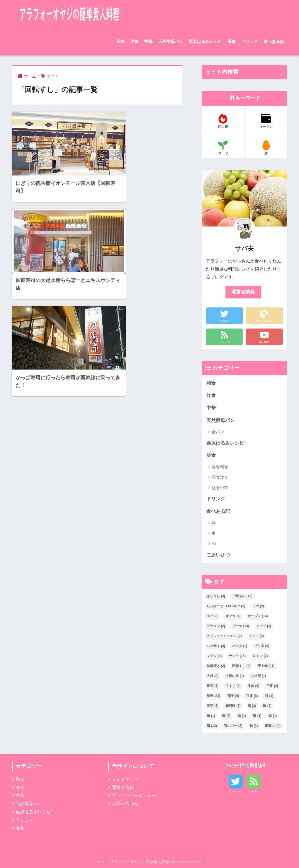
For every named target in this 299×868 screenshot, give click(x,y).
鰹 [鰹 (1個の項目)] (257, 716)
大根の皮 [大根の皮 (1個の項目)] (235, 676)
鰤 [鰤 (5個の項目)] (226, 716)
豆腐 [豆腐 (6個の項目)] (252, 696)
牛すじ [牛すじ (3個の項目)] (233, 686)
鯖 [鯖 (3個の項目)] (252, 706)
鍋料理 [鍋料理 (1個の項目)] (233, 706)
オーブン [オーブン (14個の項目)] (258, 616)
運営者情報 (243, 292)
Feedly (254, 791)
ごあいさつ (218, 555)
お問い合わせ (125, 804)
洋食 (135, 41)
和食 (121, 41)
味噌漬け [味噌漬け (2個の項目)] (216, 666)
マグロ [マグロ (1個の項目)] (214, 656)
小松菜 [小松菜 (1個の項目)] (259, 676)
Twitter (236, 791)
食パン (218, 432)
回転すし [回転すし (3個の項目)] (241, 666)
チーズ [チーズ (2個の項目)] (263, 626)
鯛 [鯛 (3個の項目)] (267, 706)
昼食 (232, 41)
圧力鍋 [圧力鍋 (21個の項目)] (266, 666)
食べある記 (274, 41)
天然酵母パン (171, 41)
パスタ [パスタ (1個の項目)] (240, 646)
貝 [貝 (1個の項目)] (269, 696)
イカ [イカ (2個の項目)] (258, 606)
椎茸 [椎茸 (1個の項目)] (212, 686)
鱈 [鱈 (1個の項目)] (273, 716)
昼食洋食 (220, 478)
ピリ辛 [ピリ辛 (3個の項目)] (262, 646)
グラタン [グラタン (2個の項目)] (216, 626)
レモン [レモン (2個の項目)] (260, 656)
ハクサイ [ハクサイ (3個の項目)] (216, 646)
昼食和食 (220, 467)
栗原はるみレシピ (205, 41)
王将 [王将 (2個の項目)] (272, 686)
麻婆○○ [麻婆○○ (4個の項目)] (273, 726)
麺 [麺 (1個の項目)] (254, 726)
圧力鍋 (223, 121)
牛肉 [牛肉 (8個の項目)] (254, 686)
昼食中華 (220, 488)
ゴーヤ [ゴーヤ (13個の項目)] (241, 626)
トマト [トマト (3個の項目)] (256, 636)
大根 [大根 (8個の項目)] (212, 676)
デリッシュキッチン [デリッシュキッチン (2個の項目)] (224, 636)
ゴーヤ (223, 148)
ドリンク (250, 41)
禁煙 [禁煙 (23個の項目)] (213, 696)
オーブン (266, 121)
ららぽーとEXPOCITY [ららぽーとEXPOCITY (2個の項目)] (226, 606)
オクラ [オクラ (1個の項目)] (233, 616)
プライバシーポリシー (134, 796)
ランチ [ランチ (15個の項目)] (237, 656)
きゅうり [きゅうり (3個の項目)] (216, 596)
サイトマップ (125, 780)
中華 (148, 41)
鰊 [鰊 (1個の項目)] (211, 716)
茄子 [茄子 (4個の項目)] (233, 696)
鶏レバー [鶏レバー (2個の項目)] (233, 726)
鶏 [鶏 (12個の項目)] (212, 726)
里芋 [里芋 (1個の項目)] (212, 706)
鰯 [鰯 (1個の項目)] (242, 716)
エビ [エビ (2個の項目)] (212, 616)
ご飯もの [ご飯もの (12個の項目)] (242, 596)
